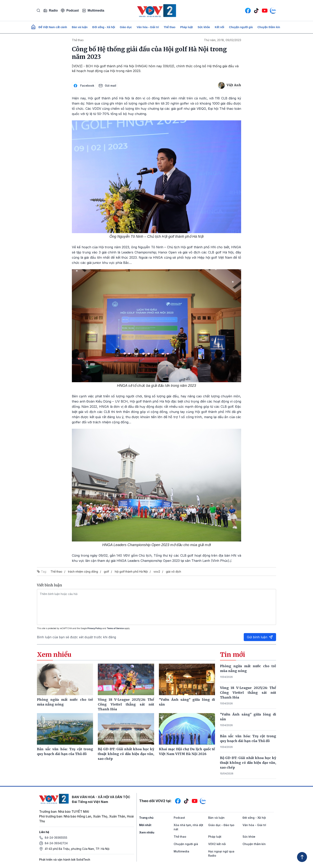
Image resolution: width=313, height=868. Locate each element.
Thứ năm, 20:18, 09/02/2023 (223, 40)
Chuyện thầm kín (269, 27)
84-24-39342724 (56, 843)
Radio (51, 11)
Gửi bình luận (260, 637)
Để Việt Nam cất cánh (53, 27)
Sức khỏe (204, 27)
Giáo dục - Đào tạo (221, 825)
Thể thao (170, 27)
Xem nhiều (147, 832)
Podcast (70, 10)
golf (106, 572)
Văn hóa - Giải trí (148, 27)
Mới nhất (145, 825)
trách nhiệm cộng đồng (83, 572)
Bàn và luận (80, 27)
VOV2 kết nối (217, 844)
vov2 (157, 572)
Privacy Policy (95, 628)
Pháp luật (187, 27)
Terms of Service (115, 628)
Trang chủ (146, 818)
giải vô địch (173, 572)
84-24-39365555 (56, 838)
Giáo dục (126, 27)
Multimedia (93, 11)
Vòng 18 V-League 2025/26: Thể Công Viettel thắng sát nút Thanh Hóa (248, 693)
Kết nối (219, 27)
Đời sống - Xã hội (104, 27)
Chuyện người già (241, 27)
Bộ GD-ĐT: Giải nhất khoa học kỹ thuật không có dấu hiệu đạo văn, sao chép (248, 763)
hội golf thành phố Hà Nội (131, 572)
